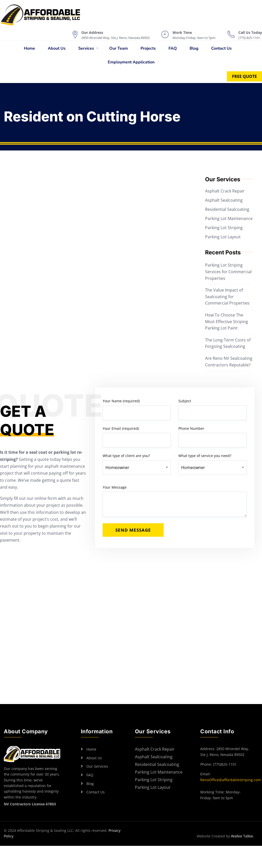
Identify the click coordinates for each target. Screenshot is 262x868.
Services (86, 48)
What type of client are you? (137, 462)
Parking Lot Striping (224, 228)
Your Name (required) (137, 409)
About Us (57, 48)
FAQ (173, 48)
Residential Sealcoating (227, 209)
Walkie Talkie (242, 836)
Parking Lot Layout (223, 237)
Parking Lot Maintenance (229, 218)
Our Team (119, 48)
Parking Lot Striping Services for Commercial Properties (228, 272)
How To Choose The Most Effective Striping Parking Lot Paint (227, 321)
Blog (194, 48)
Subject (213, 409)
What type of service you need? (213, 462)
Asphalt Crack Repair (225, 191)
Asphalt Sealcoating (224, 200)
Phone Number (213, 437)
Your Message (175, 501)
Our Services (97, 766)
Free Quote (244, 76)
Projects (148, 48)
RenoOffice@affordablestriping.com (231, 780)
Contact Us (221, 48)
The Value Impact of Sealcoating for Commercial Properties (227, 297)
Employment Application (131, 62)
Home (29, 48)
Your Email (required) (137, 437)
